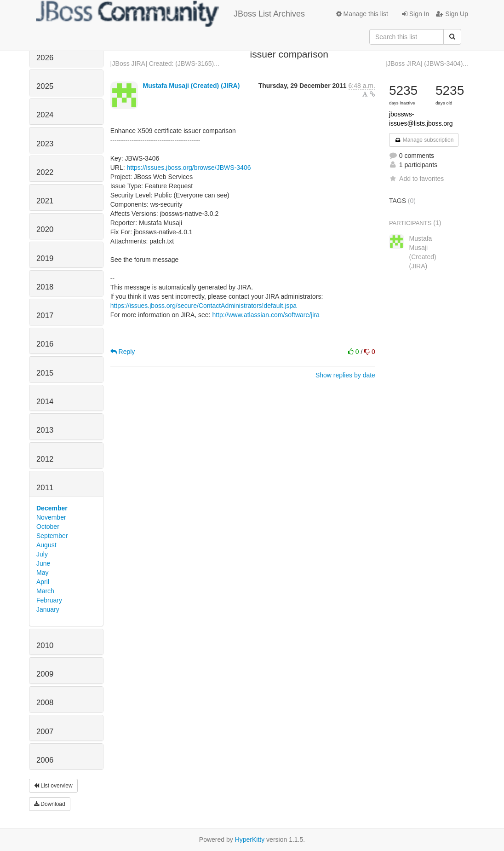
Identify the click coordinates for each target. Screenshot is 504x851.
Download (50, 804)
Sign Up (452, 14)
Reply (123, 352)
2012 (45, 459)
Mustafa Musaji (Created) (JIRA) (192, 86)
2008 (45, 703)
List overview (53, 786)
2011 (45, 488)
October (48, 527)
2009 (45, 674)
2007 (45, 732)
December (52, 508)
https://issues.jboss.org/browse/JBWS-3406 (189, 168)
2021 (45, 201)
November (51, 517)
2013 (45, 430)
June (43, 563)
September (52, 536)
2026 (45, 58)
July (42, 554)
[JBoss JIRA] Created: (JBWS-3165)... (165, 64)
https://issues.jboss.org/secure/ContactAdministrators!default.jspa (203, 306)
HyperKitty (250, 839)
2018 (45, 287)
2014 (45, 402)
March (45, 591)
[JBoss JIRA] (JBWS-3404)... (427, 64)
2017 (45, 316)
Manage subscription (424, 140)
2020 (45, 229)
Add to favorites (416, 179)
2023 (45, 144)
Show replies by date (345, 375)
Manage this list (362, 14)
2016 (45, 344)
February (49, 600)
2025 (45, 86)
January (48, 609)
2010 (45, 645)
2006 (45, 760)
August (46, 545)
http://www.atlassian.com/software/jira (266, 315)
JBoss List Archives (170, 14)
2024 (45, 115)
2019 (45, 258)
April (43, 582)
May (42, 573)
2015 (45, 373)
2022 (45, 172)
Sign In (415, 14)
